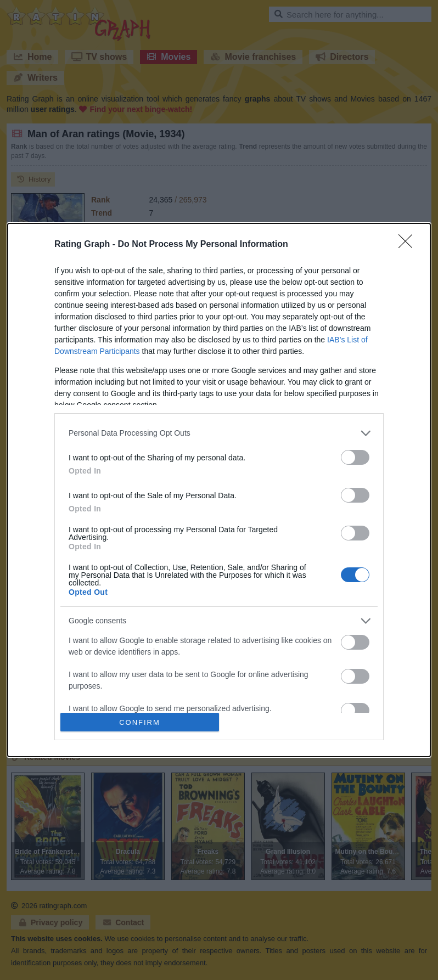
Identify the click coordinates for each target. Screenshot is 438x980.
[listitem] (219, 433)
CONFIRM (140, 722)
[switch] (355, 457)
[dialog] (219, 490)
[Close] (409, 245)
